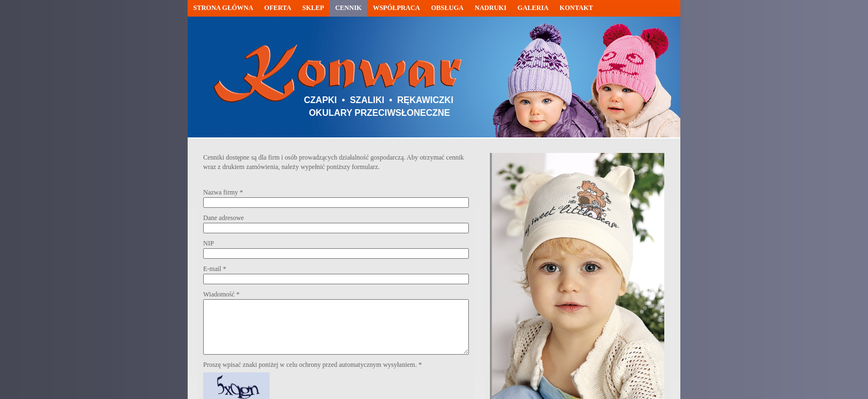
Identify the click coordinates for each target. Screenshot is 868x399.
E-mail (215, 269)
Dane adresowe (224, 218)
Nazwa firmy (223, 192)
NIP (208, 243)
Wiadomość (221, 294)
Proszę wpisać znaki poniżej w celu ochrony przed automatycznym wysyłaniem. (312, 365)
